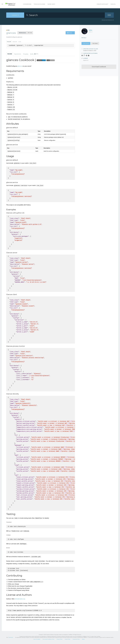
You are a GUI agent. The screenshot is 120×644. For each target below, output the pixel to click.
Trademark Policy (76, 640)
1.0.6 (24, 33)
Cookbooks (27, 4)
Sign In (113, 4)
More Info (51, 4)
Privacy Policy (59, 640)
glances (20, 66)
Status (83, 640)
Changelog (26, 54)
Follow (71, 33)
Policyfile (9, 42)
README (10, 54)
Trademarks (11, 638)
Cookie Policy (67, 640)
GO (109, 15)
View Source (86, 43)
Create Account (102, 4)
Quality (34, 54)
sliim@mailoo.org (20, 600)
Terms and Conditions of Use (48, 640)
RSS (8, 30)
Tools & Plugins (39, 4)
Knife (20, 42)
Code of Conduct (37, 640)
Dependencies (18, 54)
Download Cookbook (99, 67)
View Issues (95, 43)
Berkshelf (15, 42)
